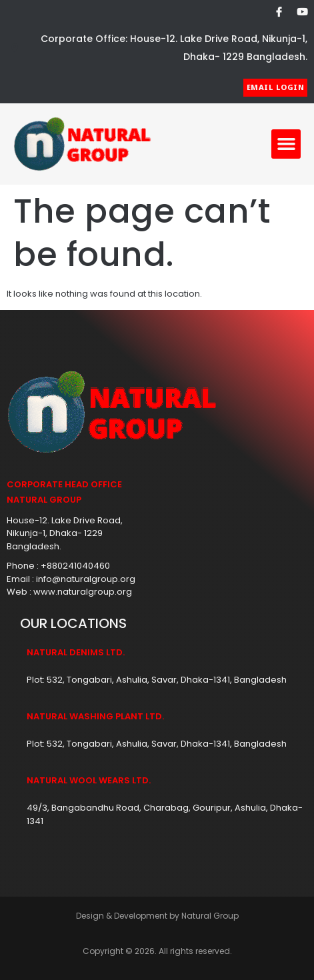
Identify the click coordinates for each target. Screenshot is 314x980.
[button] (286, 144)
